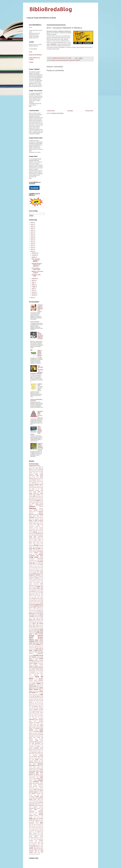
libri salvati (34, 699)
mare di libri (36, 712)
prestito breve (40, 767)
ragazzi (41, 777)
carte (42, 534)
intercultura (41, 666)
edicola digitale (32, 581)
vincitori (31, 848)
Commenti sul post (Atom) (57, 113)
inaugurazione (40, 653)
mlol (38, 726)
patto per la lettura (36, 752)
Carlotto (31, 532)
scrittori (34, 798)
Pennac (36, 754)
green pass (37, 630)
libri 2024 (31, 696)
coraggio (41, 560)
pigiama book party (33, 758)
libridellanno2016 (32, 701)
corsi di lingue (38, 563)
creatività (31, 566)
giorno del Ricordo (38, 624)
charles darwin (36, 542)
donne (37, 578)
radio (38, 777)
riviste (38, 789)
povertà (34, 764)
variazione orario (36, 844)
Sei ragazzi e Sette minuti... (36, 275)
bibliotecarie (31, 513)
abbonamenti (35, 470)
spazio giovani (33, 814)
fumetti (42, 602)
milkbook (34, 726)
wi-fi (35, 854)
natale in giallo (32, 732)
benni (37, 504)
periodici (41, 755)
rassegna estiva (40, 779)
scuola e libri (37, 799)
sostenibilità (41, 813)
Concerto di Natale (35, 322)
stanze (37, 819)
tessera (33, 829)
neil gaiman (35, 733)
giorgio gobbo (32, 619)
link (33, 702)
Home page (70, 111)
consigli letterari (34, 557)
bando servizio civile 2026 (38, 502)
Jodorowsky (36, 675)
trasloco (31, 836)
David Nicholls (36, 569)
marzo (34, 291)
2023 (32, 229)
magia (37, 708)
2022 (32, 231)
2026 (32, 223)
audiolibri (31, 496)
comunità (31, 553)
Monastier (34, 727)
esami (42, 585)
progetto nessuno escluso (38, 771)
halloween (78, 60)
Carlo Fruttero (40, 531)
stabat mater (40, 817)
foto (42, 600)
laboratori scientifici (33, 680)
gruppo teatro (32, 643)
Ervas (39, 585)
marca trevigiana (32, 711)
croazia (35, 566)
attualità (38, 495)
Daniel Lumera (38, 568)
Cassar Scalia (33, 536)
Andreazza (34, 481)
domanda (31, 576)
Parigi (38, 745)
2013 (32, 249)
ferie (30, 597)
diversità (41, 574)
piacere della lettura (38, 757)
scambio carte (32, 795)
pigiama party (40, 758)
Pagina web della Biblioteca (36, 55)
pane (30, 743)
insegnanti (41, 665)
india (30, 662)
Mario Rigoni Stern (33, 717)
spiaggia (31, 817)
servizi (36, 804)
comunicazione (40, 551)
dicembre (34, 253)
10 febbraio (39, 467)
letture (41, 688)
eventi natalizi (38, 590)
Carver (30, 535)
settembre (34, 279)
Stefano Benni (32, 820)
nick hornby (34, 735)
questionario (35, 776)
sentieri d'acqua (35, 802)
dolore (42, 575)
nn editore (38, 735)
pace (42, 742)
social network (33, 810)
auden (42, 495)
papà (33, 745)
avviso (42, 498)
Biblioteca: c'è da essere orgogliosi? (37, 272)
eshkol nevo (31, 587)
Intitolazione (41, 668)
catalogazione (40, 536)
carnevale (35, 532)
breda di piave (33, 520)
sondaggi (41, 810)
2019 (32, 237)
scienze (41, 796)
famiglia (35, 596)
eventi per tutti (32, 593)
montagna (38, 727)
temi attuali (38, 826)
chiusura (58, 60)
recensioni (36, 782)
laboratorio (41, 680)
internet (31, 668)
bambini (38, 501)
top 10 (35, 832)
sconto (30, 798)
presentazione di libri (34, 765)
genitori (38, 609)
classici (31, 550)
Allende (40, 479)
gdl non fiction (32, 608)
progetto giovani (36, 770)
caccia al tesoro (40, 523)
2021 (32, 233)
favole (42, 596)
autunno (33, 498)
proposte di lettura (34, 774)
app (36, 486)
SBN (42, 794)
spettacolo (31, 816)
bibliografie (32, 506)
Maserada (35, 718)
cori (30, 562)
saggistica (36, 792)
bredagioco (31, 522)
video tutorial (41, 845)
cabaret (35, 523)
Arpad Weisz (34, 487)
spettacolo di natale (39, 816)
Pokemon (41, 760)
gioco (42, 616)
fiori (30, 600)
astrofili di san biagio (37, 489)
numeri (34, 738)
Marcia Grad (38, 711)
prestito (34, 767)
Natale (41, 730)
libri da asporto (36, 696)
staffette (31, 819)
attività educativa (33, 492)
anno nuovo (40, 483)
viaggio (36, 845)
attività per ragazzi (38, 493)
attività (42, 490)
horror (34, 647)
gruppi (42, 630)
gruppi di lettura (33, 631)
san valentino (32, 793)
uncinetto (31, 841)
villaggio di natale (39, 847)
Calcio (38, 525)
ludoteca (36, 706)
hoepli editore (40, 646)
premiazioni (40, 764)
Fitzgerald (33, 600)
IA (36, 647)
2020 (32, 235)
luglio (33, 283)
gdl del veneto (40, 606)
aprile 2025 (39, 486)
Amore (38, 480)
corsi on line (34, 565)
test (38, 829)
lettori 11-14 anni (40, 687)
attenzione (37, 490)
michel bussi (37, 724)
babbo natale (32, 499)
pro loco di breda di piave (38, 768)
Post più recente (51, 111)
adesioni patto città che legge (37, 471)
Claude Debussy (36, 550)
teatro (41, 823)
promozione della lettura (36, 773)
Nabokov (36, 730)
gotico (33, 630)
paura (42, 752)
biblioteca (54, 60)
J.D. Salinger (38, 671)
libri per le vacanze (38, 698)
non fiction (31, 736)
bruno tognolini (40, 522)
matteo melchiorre (39, 720)
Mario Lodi (34, 715)
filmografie (41, 599)
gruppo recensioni (39, 642)
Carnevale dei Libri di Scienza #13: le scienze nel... (37, 265)
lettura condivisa (36, 688)
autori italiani (38, 496)
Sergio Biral (32, 804)
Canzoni (31, 531)
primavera (31, 768)
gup (30, 645)
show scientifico (33, 807)
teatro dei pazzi (32, 825)
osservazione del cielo (34, 742)
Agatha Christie (39, 474)
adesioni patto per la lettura (36, 473)
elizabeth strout (32, 582)
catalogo (31, 538)
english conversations (34, 584)
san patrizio (41, 792)
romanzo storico (36, 791)
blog (38, 516)
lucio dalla (31, 707)
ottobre (34, 257)
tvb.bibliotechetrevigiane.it (34, 838)
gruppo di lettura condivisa (36, 634)
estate (38, 587)
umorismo (41, 838)
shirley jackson (38, 805)
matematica (32, 720)
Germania (34, 610)
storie (39, 820)
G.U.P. (38, 603)
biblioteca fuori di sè (33, 512)
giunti (30, 630)
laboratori (41, 679)
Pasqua (42, 745)
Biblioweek (31, 514)
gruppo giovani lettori (65, 60)
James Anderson (40, 672)
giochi (30, 613)
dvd (42, 578)
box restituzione (36, 519)
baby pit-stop (37, 499)
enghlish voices (40, 582)
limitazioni (38, 701)
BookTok (41, 516)
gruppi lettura (40, 631)
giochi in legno (37, 615)
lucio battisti (41, 705)
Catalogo (31, 62)
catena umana (37, 538)
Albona (38, 477)
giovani (42, 625)
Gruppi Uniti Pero (33, 633)
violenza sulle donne (38, 848)
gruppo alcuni (40, 632)
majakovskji (41, 708)
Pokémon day (37, 761)
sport (35, 817)
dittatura (38, 574)
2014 (32, 247)
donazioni (31, 578)
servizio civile (40, 804)
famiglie (38, 596)
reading (30, 782)
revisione (41, 783)
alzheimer (34, 480)
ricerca (30, 785)
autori (34, 496)
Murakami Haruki (39, 729)
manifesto (31, 709)
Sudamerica (32, 823)
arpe (38, 487)
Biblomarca (36, 514)
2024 (32, 227)
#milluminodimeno (32, 467)
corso (38, 565)
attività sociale (32, 495)
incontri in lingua (33, 659)
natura (30, 733)
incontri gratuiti (40, 657)
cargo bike (35, 531)
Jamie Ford (31, 674)
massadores (41, 718)
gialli (37, 610)
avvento (36, 498)
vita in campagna (40, 850)
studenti (42, 821)
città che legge (37, 548)
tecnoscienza (39, 825)
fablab (33, 594)
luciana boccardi (35, 705)
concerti (36, 553)
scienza (37, 796)
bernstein (41, 504)
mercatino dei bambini (34, 723)
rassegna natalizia (33, 780)
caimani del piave (33, 525)
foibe (40, 600)
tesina (30, 829)
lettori (35, 687)
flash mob (37, 600)
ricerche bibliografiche (38, 785)
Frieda (38, 602)
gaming (38, 604)
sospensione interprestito (36, 811)
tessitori (36, 829)
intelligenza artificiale (34, 666)
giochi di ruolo (36, 613)
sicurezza (41, 807)
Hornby (30, 647)
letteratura (31, 687)
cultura (42, 566)
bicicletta (41, 514)
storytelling (37, 821)
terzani (40, 828)
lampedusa (31, 682)
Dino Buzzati (40, 572)
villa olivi (33, 847)
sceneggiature (32, 797)
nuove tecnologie (39, 739)
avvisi (39, 498)
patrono (33, 749)
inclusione (31, 656)
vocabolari (31, 851)
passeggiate (36, 748)
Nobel (42, 734)
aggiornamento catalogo (34, 476)
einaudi (37, 581)
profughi (31, 770)
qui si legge (40, 776)
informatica (33, 662)
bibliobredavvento (39, 505)
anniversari (34, 483)
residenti (34, 783)
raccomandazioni (32, 777)
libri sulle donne (40, 699)
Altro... (31, 106)
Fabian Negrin (38, 593)
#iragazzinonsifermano (34, 465)
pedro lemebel (32, 754)
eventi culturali (32, 590)
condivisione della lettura (36, 556)
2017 (32, 241)
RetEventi (38, 783)
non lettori (36, 736)
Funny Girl (35, 603)
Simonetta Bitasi (33, 808)
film (38, 599)
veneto (30, 845)
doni (34, 578)
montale (41, 727)
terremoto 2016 (35, 828)
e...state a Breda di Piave (35, 579)
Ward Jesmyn (32, 854)
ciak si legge (36, 547)
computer (35, 551)
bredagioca (41, 520)
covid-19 (41, 565)
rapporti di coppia (32, 779)
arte (39, 487)
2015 (32, 245)
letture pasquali (36, 691)
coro (32, 562)
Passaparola (31, 746)
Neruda (39, 733)
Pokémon (31, 761)
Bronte (35, 522)
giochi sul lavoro (37, 616)
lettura (31, 688)
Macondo (33, 708)
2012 (32, 251)
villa (30, 847)
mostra (31, 729)
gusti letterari (33, 645)
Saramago (38, 794)
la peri (36, 679)
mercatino (41, 721)
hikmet (33, 646)
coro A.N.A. (35, 562)
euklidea (38, 588)
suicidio (37, 823)
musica (31, 730)
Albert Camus (32, 477)
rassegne (40, 780)
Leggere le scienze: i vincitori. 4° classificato (40, 446)
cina (42, 547)
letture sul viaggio (40, 693)
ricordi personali (33, 786)
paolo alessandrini (36, 743)
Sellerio (30, 802)
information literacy (39, 662)
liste (36, 702)
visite (30, 850)
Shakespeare (32, 805)
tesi (42, 828)
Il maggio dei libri (37, 651)
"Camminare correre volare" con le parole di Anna (40, 308)
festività (34, 599)
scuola (37, 798)
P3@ (40, 742)
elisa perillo (41, 581)
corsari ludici (32, 563)
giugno (34, 285)
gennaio (34, 295)
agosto (34, 281)
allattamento (36, 479)
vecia (42, 844)
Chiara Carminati (36, 544)
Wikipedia (54, 44)
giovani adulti (32, 627)
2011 (32, 298)
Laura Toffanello (36, 682)
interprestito (35, 668)
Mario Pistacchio (40, 715)
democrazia (31, 571)
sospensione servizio (33, 813)
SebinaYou (41, 801)
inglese (35, 663)
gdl (35, 606)
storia (37, 820)
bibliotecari (41, 511)
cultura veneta (32, 568)
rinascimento (41, 786)
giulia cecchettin (40, 628)
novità (30, 737)
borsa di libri (37, 517)
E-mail (31, 52)
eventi (42, 588)
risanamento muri (33, 788)
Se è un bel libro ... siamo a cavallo (36, 269)
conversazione (32, 559)
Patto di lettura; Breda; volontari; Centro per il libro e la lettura (36, 751)
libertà (34, 695)
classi (42, 548)
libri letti (33, 698)
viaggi (33, 845)
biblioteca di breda (38, 510)
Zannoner (38, 854)
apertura (37, 484)
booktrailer (32, 517)
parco (36, 745)
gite (41, 627)
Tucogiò (42, 836)
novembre (34, 255)
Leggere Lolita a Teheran (38, 685)
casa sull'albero (40, 535)
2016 (32, 243)
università (41, 841)
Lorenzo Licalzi (38, 704)
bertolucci (31, 505)
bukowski (31, 523)
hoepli (36, 646)
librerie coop (38, 695)
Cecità (42, 538)
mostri (34, 729)
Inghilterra (31, 663)
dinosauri (31, 574)
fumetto (30, 603)
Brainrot (42, 519)
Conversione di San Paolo (34, 560)
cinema (31, 548)
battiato (33, 504)
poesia (37, 760)
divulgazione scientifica (35, 575)
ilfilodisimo (31, 654)
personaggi (31, 757)
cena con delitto (33, 539)
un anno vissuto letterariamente (36, 839)
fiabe (36, 599)
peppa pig (40, 754)
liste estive (39, 702)
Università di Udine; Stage (35, 842)
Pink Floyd (32, 760)
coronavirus (40, 562)
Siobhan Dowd (40, 808)
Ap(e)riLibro (32, 484)
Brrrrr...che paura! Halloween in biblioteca (36, 260)
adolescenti (31, 474)
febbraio (34, 293)
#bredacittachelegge (34, 464)
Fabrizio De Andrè (39, 594)
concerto (41, 553)
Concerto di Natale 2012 (40, 413)
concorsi (41, 554)
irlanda (30, 669)
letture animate (34, 689)
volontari (31, 853)
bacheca (41, 499)
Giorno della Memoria (34, 625)
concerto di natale (33, 554)
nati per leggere (39, 732)
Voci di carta (39, 851)
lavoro (30, 683)
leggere (34, 683)
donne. (40, 578)
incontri (36, 655)
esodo (35, 587)
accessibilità (40, 470)
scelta (42, 795)
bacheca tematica (32, 501)
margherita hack (37, 714)
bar (30, 504)
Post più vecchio (89, 111)
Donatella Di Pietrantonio (38, 576)
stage (34, 819)
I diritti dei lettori (40, 385)
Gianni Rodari (40, 612)
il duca (33, 649)
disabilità (35, 573)
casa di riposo (34, 535)
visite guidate (34, 850)
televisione (34, 826)
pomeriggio (36, 763)
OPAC (37, 740)
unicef (36, 841)
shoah (42, 805)
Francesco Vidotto (33, 602)
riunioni (35, 789)
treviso (36, 836)
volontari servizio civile (38, 853)
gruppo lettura (72, 60)
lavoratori (41, 682)
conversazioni (40, 559)
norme (42, 736)
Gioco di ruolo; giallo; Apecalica (36, 618)
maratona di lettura (38, 709)
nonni (39, 736)
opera (42, 740)
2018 (32, 239)
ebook (42, 579)
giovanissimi (37, 627)
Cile (40, 547)
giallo (40, 610)
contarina (41, 557)
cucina (38, 566)
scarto (38, 795)
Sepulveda (41, 802)
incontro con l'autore (38, 660)
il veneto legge (40, 652)
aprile (33, 289)
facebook (31, 596)
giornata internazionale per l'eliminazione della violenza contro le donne (36, 622)
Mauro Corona (33, 721)
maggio (34, 287)
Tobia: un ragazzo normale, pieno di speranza (40, 353)
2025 (32, 225)
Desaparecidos (37, 571)
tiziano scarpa (37, 830)
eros (37, 585)
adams (30, 471)
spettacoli (41, 814)
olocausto (31, 740)
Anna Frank (39, 481)
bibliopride (41, 507)
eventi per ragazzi (40, 591)
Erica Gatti (34, 585)
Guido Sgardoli (40, 643)
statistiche (41, 819)
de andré (41, 569)
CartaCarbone (38, 534)
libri (42, 695)
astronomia (31, 490)
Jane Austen (37, 674)
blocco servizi (32, 516)
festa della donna (36, 597)
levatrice (31, 695)
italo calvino (34, 671)
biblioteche (41, 513)
